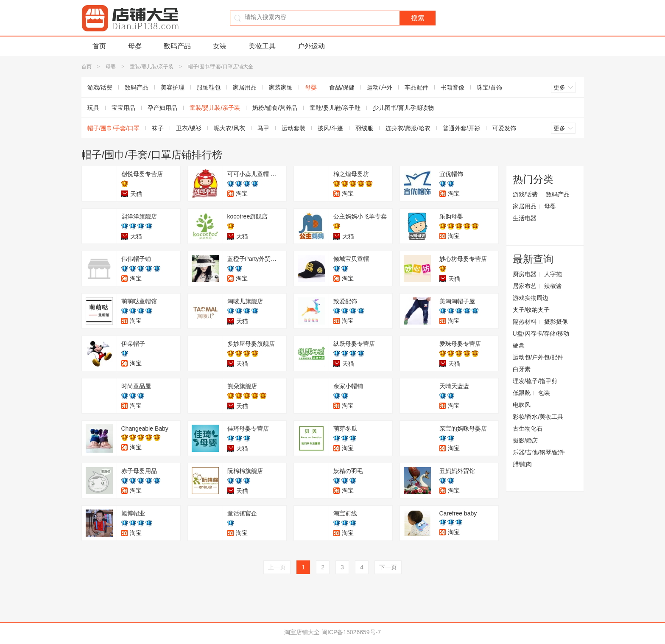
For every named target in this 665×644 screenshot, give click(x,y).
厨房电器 (525, 274)
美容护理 (173, 87)
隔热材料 (525, 322)
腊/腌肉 (522, 464)
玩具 (93, 108)
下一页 (388, 567)
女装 (220, 46)
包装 (544, 393)
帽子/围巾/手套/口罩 (114, 128)
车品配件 (416, 87)
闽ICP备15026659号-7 (351, 632)
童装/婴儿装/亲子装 (152, 67)
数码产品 (177, 46)
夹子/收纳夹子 (531, 310)
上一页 (277, 567)
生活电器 (525, 218)
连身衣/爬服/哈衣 (408, 128)
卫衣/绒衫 (189, 128)
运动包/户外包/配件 (538, 357)
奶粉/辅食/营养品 (275, 108)
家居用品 (245, 87)
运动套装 (293, 128)
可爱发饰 (504, 128)
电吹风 (522, 405)
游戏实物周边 (531, 298)
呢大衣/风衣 (229, 128)
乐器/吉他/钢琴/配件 (539, 452)
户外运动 (311, 46)
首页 (99, 46)
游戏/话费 (100, 87)
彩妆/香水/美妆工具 (538, 417)
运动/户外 (380, 87)
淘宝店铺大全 (302, 632)
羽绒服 (364, 128)
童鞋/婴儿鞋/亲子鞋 (335, 108)
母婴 (135, 46)
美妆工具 (262, 46)
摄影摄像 (556, 322)
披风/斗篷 (330, 128)
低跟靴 (522, 393)
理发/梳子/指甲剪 (535, 381)
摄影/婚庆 (525, 440)
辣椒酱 (553, 286)
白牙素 (522, 369)
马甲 (263, 128)
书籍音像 (453, 87)
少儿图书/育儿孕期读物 (403, 108)
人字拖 (553, 274)
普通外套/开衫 (461, 128)
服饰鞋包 (209, 87)
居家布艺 (525, 286)
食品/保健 (342, 87)
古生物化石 (528, 428)
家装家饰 (281, 87)
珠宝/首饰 (489, 87)
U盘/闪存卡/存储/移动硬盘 (541, 339)
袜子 (158, 128)
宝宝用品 (123, 108)
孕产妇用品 (162, 108)
